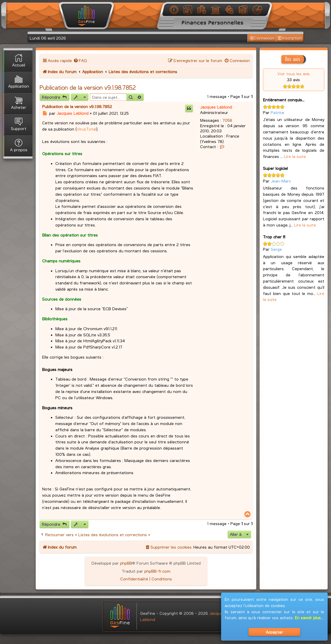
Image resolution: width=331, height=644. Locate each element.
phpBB (126, 563)
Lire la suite (295, 156)
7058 (227, 120)
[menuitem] (80, 60)
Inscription (290, 38)
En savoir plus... (309, 618)
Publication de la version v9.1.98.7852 (88, 87)
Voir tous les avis (294, 74)
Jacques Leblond (216, 107)
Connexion (262, 38)
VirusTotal (86, 129)
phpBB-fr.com (157, 571)
